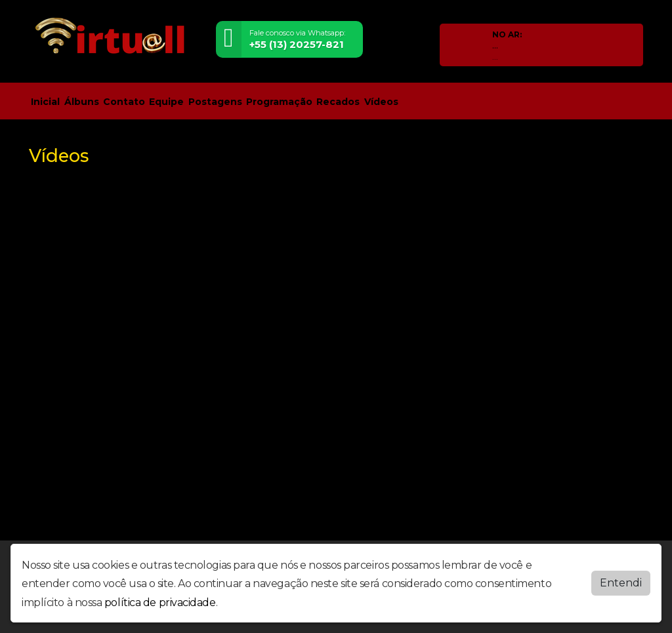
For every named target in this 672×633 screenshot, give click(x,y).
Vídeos (381, 102)
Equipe (166, 102)
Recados (338, 102)
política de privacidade (160, 602)
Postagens (215, 102)
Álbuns (82, 102)
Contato (124, 102)
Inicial (45, 102)
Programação (279, 102)
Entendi (621, 583)
